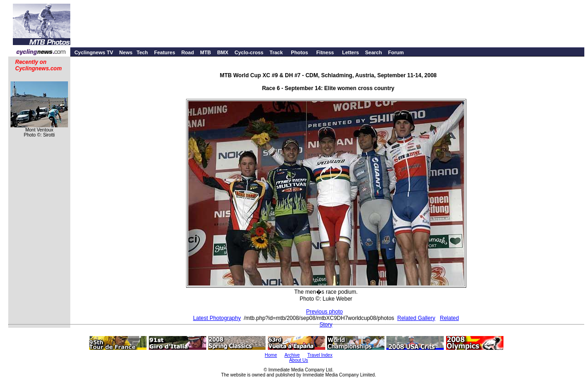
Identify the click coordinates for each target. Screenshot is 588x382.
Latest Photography (217, 318)
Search (374, 52)
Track (276, 52)
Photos (299, 52)
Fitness (325, 52)
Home (271, 355)
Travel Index (320, 355)
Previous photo (324, 312)
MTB (205, 52)
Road (188, 52)
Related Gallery (416, 318)
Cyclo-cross (249, 52)
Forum (396, 52)
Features (164, 52)
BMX (223, 52)
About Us (298, 360)
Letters (351, 52)
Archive (292, 355)
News (126, 52)
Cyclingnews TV (94, 52)
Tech (142, 52)
